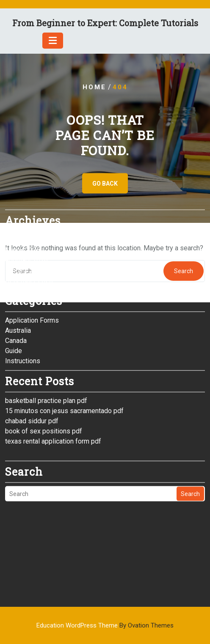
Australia (18, 287)
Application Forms (32, 277)
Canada (16, 297)
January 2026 (25, 227)
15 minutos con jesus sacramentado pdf (64, 368)
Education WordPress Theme (105, 625)
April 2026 (20, 197)
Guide (14, 308)
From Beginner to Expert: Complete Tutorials (105, 23)
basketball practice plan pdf (46, 358)
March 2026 (23, 207)
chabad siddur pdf (32, 378)
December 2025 (29, 237)
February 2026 (26, 217)
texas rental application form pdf (53, 398)
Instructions (23, 318)
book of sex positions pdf (44, 388)
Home (94, 87)
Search (190, 451)
